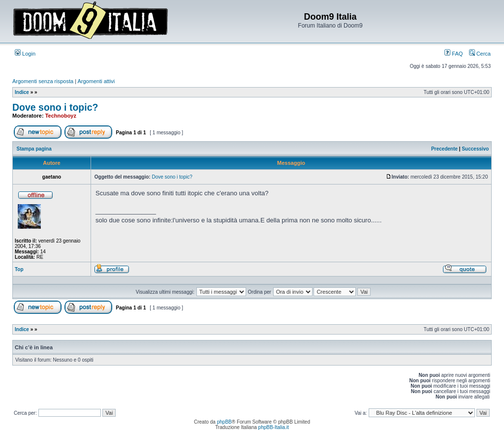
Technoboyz (61, 116)
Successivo (475, 149)
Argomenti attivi (96, 81)
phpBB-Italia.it (274, 427)
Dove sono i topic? (55, 107)
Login (25, 54)
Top (19, 269)
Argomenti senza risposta (43, 81)
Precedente (444, 149)
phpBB (224, 422)
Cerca (480, 54)
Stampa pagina (34, 149)
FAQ (454, 54)
